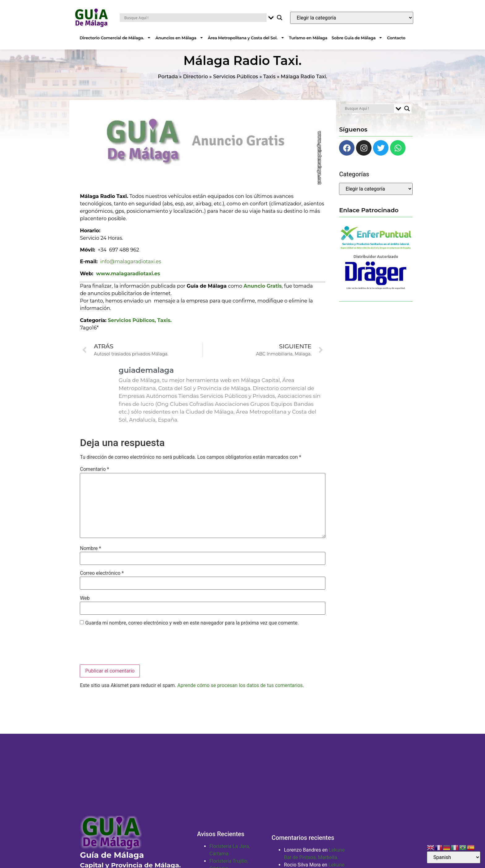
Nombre (90, 556)
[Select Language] (454, 857)
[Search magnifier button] (280, 18)
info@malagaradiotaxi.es (131, 269)
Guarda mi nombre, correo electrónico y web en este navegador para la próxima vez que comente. (192, 630)
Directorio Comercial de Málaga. (116, 38)
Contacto (396, 38)
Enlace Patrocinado (369, 217)
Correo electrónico (102, 581)
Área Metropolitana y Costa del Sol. (246, 38)
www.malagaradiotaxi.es (128, 281)
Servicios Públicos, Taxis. (140, 327)
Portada (168, 84)
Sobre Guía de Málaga (357, 38)
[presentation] (127, 653)
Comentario (94, 477)
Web (85, 605)
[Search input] (195, 18)
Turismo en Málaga (308, 38)
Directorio (196, 84)
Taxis (269, 84)
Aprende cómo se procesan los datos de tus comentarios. (241, 693)
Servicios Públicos (236, 84)
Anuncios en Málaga (179, 38)
